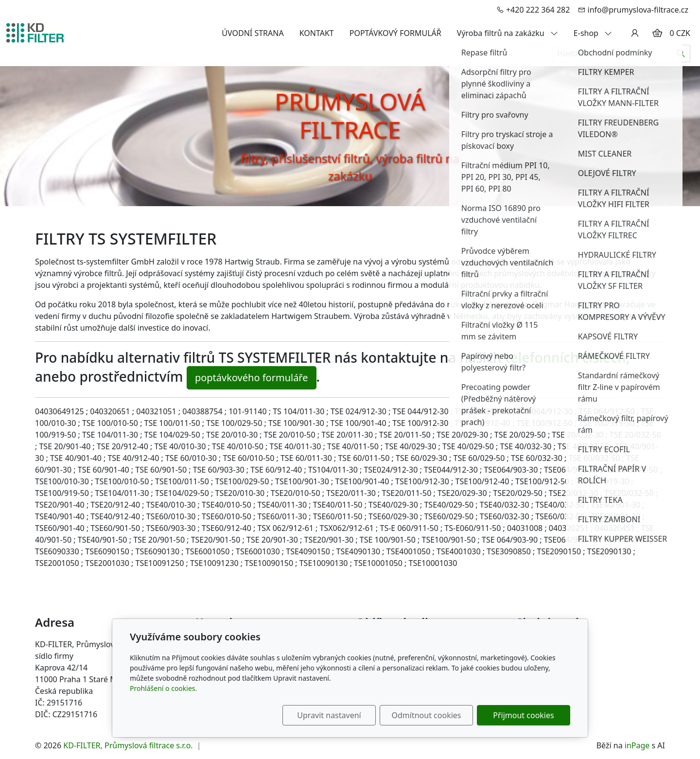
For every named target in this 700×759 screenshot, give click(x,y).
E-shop (593, 33)
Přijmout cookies (523, 715)
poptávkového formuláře (252, 378)
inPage (637, 745)
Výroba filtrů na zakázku (507, 33)
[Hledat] (681, 53)
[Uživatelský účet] (635, 33)
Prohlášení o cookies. (163, 688)
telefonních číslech (566, 357)
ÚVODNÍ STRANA (253, 33)
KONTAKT (317, 33)
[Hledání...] (612, 53)
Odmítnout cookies (427, 715)
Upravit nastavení (329, 715)
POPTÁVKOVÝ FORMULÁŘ (395, 33)
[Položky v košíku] (657, 33)
